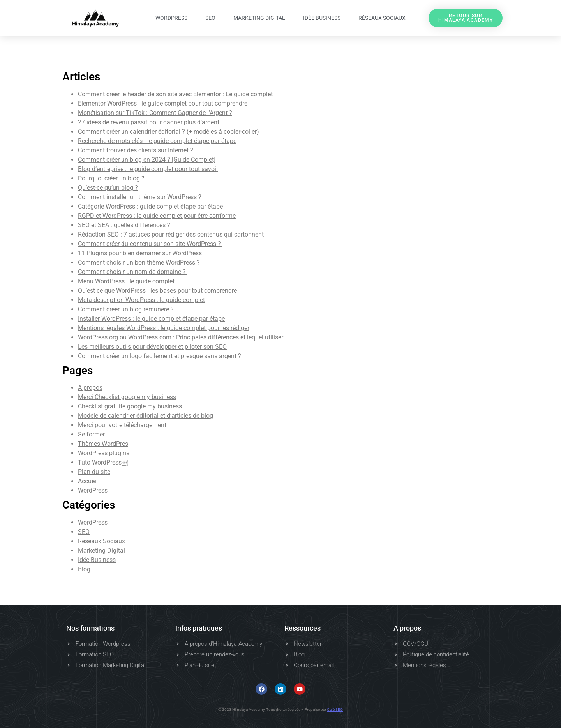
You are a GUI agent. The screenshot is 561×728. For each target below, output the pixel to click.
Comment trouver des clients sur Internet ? (136, 150)
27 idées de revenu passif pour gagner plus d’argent (149, 122)
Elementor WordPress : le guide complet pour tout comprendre (163, 103)
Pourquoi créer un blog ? (111, 178)
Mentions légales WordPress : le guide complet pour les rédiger (164, 328)
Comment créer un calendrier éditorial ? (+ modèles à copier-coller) (168, 132)
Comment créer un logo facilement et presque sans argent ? (160, 356)
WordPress (171, 18)
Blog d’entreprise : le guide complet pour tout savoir (148, 169)
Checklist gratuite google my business (130, 406)
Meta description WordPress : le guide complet (141, 300)
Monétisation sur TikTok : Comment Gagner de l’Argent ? (155, 113)
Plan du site (94, 472)
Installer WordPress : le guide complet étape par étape (151, 319)
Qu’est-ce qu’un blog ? (108, 188)
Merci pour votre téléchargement (122, 425)
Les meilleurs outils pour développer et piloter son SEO (152, 347)
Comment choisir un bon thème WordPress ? (139, 262)
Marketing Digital (259, 18)
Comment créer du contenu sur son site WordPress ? (150, 244)
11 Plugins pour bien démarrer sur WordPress (140, 253)
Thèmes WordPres (103, 444)
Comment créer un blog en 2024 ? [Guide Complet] (147, 160)
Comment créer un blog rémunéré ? (126, 309)
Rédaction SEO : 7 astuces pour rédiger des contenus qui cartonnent (171, 234)
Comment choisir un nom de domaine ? (133, 272)
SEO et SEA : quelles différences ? (125, 225)
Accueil (88, 481)
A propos (90, 388)
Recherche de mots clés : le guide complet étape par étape (157, 141)
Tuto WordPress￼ (103, 462)
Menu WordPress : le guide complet (126, 281)
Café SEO (335, 709)
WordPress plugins (104, 453)
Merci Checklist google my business (127, 397)
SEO (210, 18)
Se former (91, 434)
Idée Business (322, 18)
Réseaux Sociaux (382, 18)
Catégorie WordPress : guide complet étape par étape (150, 206)
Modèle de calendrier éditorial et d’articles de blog (146, 416)
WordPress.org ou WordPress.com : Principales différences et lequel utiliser (181, 337)
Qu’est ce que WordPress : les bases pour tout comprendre (157, 291)
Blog (84, 569)
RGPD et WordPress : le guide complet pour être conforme (157, 216)
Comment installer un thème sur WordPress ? (140, 197)
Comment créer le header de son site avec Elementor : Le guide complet (175, 94)
